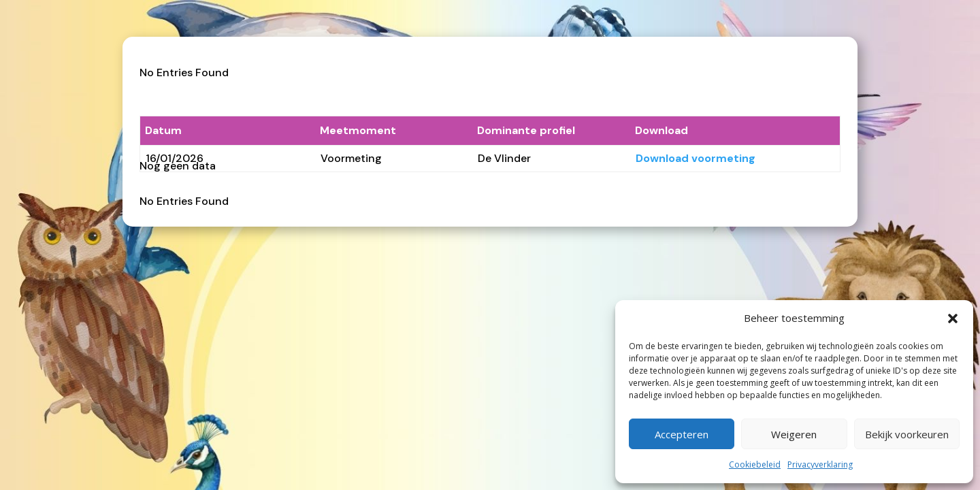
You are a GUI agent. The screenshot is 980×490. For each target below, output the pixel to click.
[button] (953, 318)
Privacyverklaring (820, 464)
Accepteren (682, 434)
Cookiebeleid (755, 464)
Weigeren (794, 434)
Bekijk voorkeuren (907, 434)
